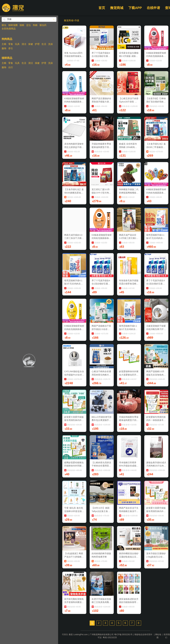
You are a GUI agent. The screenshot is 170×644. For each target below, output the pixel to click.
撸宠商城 (117, 8)
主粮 (4, 44)
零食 (11, 44)
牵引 (11, 48)
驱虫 (4, 25)
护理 (37, 44)
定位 (29, 25)
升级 (77, 20)
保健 (31, 44)
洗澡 (50, 44)
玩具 (17, 44)
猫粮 (22, 25)
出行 (11, 67)
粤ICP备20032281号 (123, 635)
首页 (102, 8)
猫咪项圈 (13, 25)
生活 (44, 44)
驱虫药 (43, 25)
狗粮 (35, 25)
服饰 (4, 48)
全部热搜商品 (9, 29)
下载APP (135, 8)
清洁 (24, 44)
